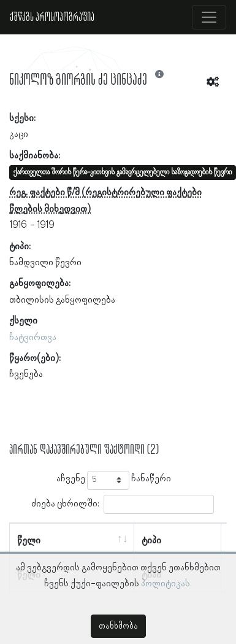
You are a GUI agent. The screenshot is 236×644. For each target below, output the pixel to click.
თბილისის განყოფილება (62, 300)
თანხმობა (118, 626)
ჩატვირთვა (33, 338)
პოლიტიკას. (166, 584)
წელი (29, 541)
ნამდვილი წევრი (45, 263)
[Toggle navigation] (209, 17)
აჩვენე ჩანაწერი (114, 480)
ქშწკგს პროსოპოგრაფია (52, 17)
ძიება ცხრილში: (123, 504)
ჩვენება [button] (26, 374)
